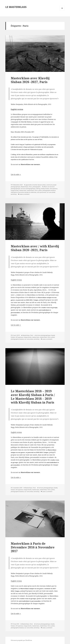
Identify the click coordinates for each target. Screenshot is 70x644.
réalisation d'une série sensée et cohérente (24, 192)
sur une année (51, 192)
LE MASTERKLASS (16, 7)
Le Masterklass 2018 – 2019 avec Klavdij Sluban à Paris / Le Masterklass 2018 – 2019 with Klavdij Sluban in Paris (33, 397)
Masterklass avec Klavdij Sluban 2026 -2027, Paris (30, 80)
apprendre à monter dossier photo (36, 185)
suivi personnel (41, 192)
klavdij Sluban (45, 189)
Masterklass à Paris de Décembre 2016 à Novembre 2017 (33, 547)
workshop (14, 194)
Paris (30, 187)
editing (38, 189)
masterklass (30, 190)
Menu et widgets (62, 11)
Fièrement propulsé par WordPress (21, 640)
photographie (37, 187)
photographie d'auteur (49, 190)
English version (16, 280)
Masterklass (25, 187)
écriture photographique (28, 189)
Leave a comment (24, 194)
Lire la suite (15, 174)
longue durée (15, 190)
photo (40, 190)
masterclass (23, 190)
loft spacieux (54, 189)
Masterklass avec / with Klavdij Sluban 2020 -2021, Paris (35, 248)
